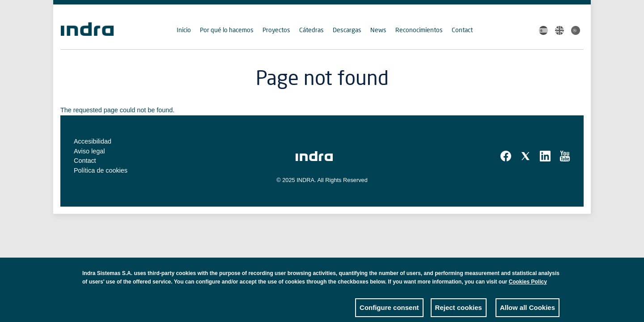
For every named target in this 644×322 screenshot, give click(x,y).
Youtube (565, 156)
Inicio (184, 30)
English (559, 30)
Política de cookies (101, 170)
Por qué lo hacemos (227, 30)
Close (553, 279)
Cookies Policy (528, 285)
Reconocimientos (419, 30)
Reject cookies (459, 311)
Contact (462, 30)
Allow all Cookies (527, 311)
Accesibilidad (93, 141)
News (378, 30)
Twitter (525, 156)
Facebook (506, 156)
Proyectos (276, 30)
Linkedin (545, 156)
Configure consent (389, 311)
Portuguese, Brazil (576, 30)
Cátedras (311, 30)
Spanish (543, 30)
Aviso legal (89, 151)
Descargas (347, 30)
